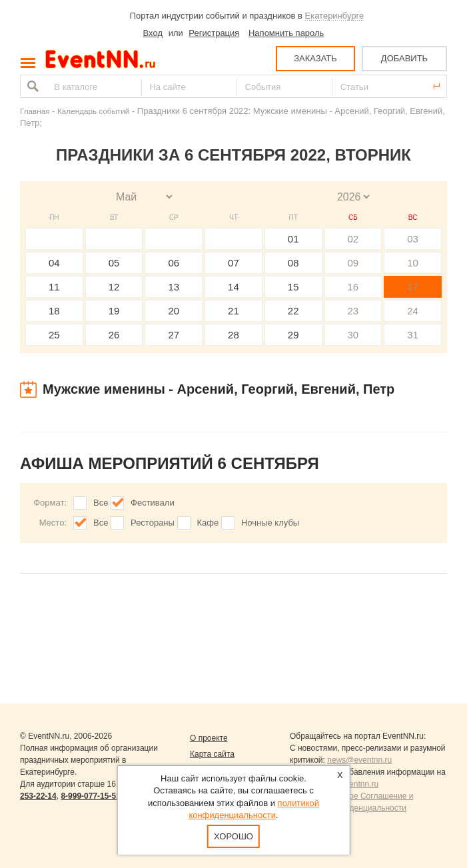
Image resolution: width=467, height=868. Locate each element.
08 (293, 263)
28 (233, 335)
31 (413, 335)
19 (114, 311)
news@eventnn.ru (359, 760)
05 (114, 263)
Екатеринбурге (335, 16)
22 (293, 311)
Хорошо (233, 836)
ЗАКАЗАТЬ (315, 58)
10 (413, 263)
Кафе (208, 523)
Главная (35, 111)
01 (293, 239)
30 (353, 335)
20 (174, 311)
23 (353, 311)
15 (293, 287)
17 (413, 287)
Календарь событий (93, 111)
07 (233, 263)
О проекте (209, 738)
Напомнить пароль (286, 33)
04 (54, 263)
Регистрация (214, 33)
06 (174, 263)
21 (233, 311)
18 (54, 311)
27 (174, 335)
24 (413, 311)
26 (114, 335)
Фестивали (153, 503)
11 (54, 287)
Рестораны (153, 523)
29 (293, 335)
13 (174, 287)
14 (233, 287)
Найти (31, 86)
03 (413, 239)
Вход (153, 33)
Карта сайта (212, 754)
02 (353, 239)
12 (114, 287)
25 (54, 335)
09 (353, 263)
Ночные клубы (270, 523)
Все (101, 503)
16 (353, 287)
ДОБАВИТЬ (404, 58)
